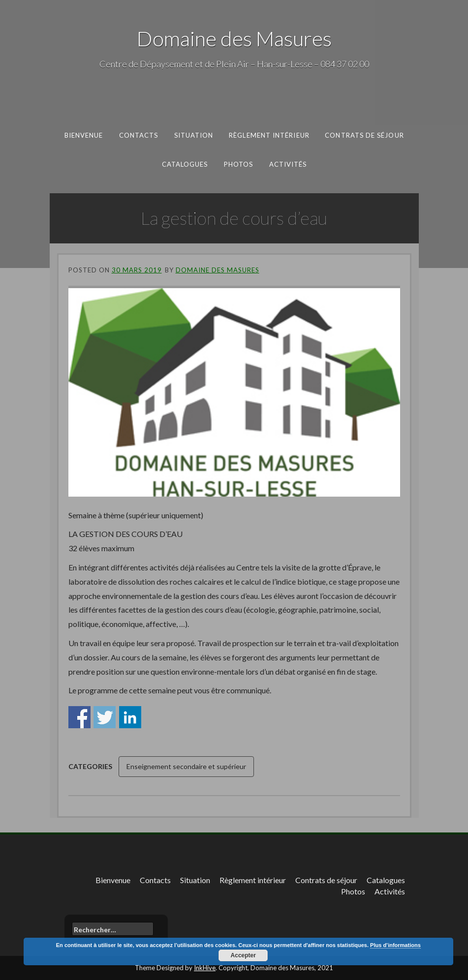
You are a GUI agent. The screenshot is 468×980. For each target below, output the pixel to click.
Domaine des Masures (234, 38)
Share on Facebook (79, 717)
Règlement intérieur (269, 135)
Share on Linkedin (130, 717)
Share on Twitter (105, 717)
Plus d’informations (395, 945)
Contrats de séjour (364, 135)
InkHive (205, 968)
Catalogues (185, 164)
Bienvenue (84, 135)
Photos (238, 164)
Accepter (243, 955)
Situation (194, 135)
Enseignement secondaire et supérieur (186, 766)
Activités (288, 164)
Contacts (139, 135)
